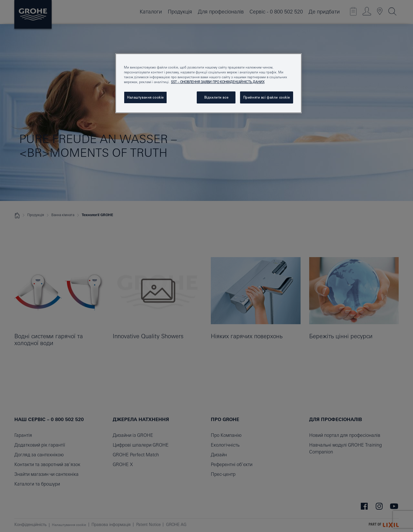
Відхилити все (216, 97)
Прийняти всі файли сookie (267, 97)
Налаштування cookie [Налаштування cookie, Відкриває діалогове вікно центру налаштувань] (145, 97)
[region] (209, 83)
